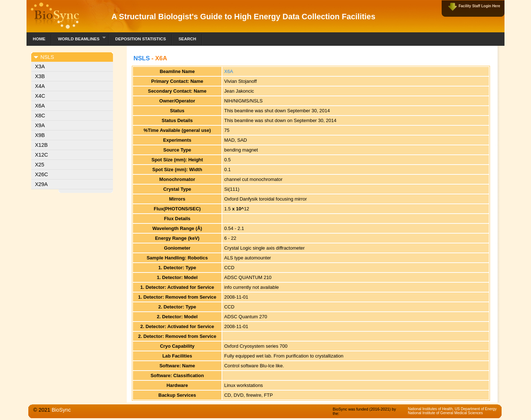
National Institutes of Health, (431, 409)
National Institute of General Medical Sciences (445, 413)
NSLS (141, 58)
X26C (41, 174)
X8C (40, 116)
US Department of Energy (476, 409)
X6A (40, 106)
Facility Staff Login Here (479, 6)
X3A (40, 66)
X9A (40, 125)
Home (39, 39)
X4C (40, 96)
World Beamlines (79, 38)
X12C (41, 155)
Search (187, 39)
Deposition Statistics (141, 39)
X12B (41, 145)
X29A (41, 184)
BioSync (61, 410)
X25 (40, 165)
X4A (40, 86)
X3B (40, 76)
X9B (40, 135)
